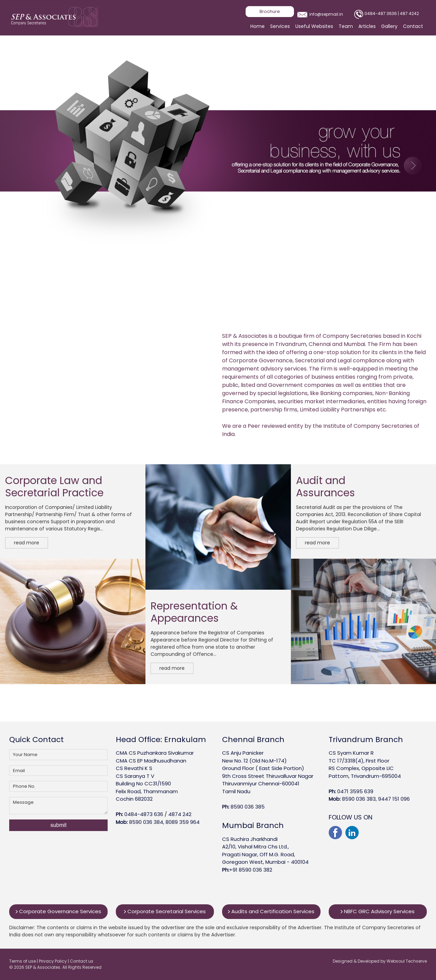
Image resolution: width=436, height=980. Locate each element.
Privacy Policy (53, 961)
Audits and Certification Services (271, 911)
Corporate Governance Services (58, 911)
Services (280, 26)
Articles (367, 26)
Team (346, 26)
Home (258, 26)
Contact (413, 26)
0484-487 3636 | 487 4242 (392, 13)
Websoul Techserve (407, 961)
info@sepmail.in (326, 14)
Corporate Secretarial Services (165, 911)
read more (27, 543)
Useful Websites (314, 26)
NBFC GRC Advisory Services (378, 911)
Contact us (82, 961)
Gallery (389, 26)
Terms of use (23, 961)
